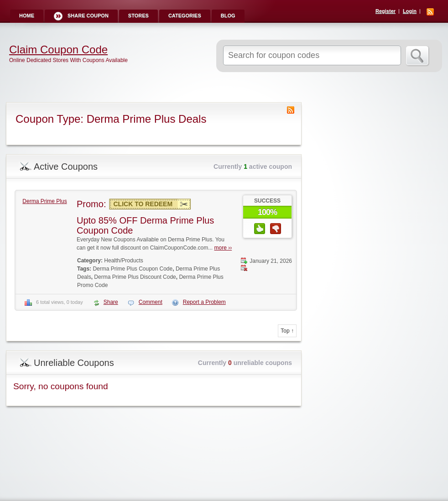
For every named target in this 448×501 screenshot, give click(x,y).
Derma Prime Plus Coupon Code (133, 269)
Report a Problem (204, 302)
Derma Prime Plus (44, 201)
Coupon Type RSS (291, 110)
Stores (138, 16)
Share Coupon (88, 16)
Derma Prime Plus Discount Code (135, 277)
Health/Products (123, 261)
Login (410, 11)
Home (27, 16)
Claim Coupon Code (58, 50)
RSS (430, 12)
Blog (228, 16)
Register (385, 11)
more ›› (223, 248)
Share (111, 302)
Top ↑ (287, 331)
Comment (151, 302)
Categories (185, 16)
